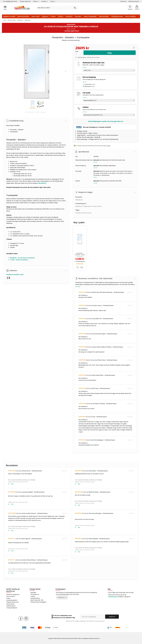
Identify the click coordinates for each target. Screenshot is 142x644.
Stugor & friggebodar (90, 16)
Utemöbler (78, 16)
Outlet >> (53, 1)
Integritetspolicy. (100, 621)
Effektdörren (79, 200)
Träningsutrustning (117, 16)
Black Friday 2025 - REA (37, 600)
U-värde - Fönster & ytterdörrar (19, 260)
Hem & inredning (130, 16)
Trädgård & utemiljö (9, 16)
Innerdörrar (69, 16)
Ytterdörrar (45, 16)
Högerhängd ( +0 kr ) (90, 86)
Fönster (53, 16)
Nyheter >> (36, 1)
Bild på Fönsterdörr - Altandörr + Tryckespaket (36, 112)
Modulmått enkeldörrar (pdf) (15, 274)
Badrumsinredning (23, 16)
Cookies (33, 596)
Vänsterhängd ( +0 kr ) (90, 84)
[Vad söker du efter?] (57, 8)
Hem (5, 20)
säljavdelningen (113, 597)
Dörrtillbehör (42, 183)
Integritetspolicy (35, 598)
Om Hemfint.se (35, 594)
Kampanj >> (45, 1)
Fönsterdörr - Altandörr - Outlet (80, 254)
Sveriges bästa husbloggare (38, 602)
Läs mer (78, 286)
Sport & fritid (35, 16)
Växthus (60, 16)
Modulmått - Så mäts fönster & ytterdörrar (22, 258)
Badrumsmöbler (104, 16)
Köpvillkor (33, 593)
